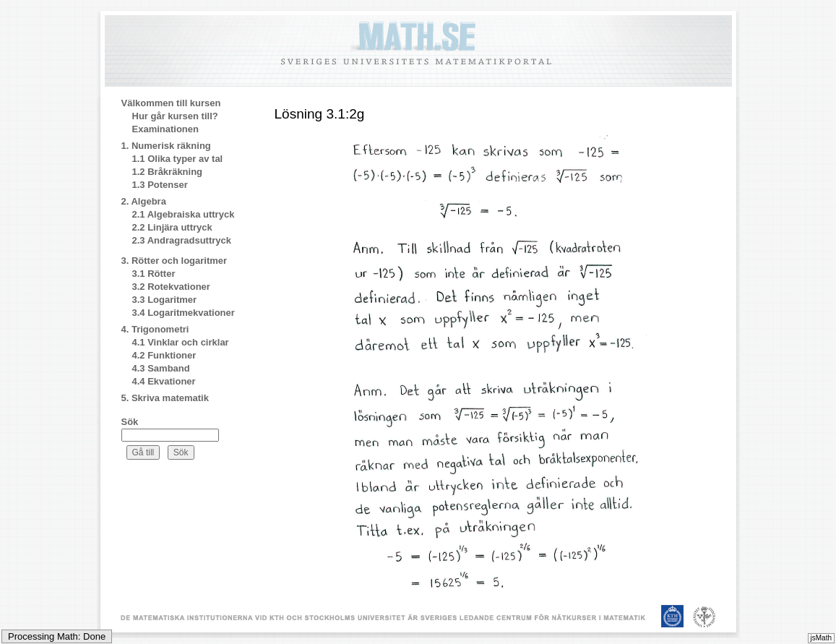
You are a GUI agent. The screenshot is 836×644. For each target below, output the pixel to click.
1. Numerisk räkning (166, 146)
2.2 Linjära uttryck (172, 227)
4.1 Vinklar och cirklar (181, 342)
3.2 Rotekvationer (171, 287)
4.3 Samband (161, 368)
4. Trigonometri (155, 329)
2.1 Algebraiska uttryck (184, 214)
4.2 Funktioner (164, 355)
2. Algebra (144, 201)
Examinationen (165, 129)
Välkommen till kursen (171, 103)
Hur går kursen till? (175, 116)
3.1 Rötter (154, 274)
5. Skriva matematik (165, 398)
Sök (130, 422)
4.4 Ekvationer (164, 381)
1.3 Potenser (160, 185)
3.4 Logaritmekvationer (184, 313)
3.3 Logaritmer (165, 300)
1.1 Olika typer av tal (178, 159)
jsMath (821, 638)
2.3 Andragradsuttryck (182, 240)
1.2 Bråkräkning (168, 172)
